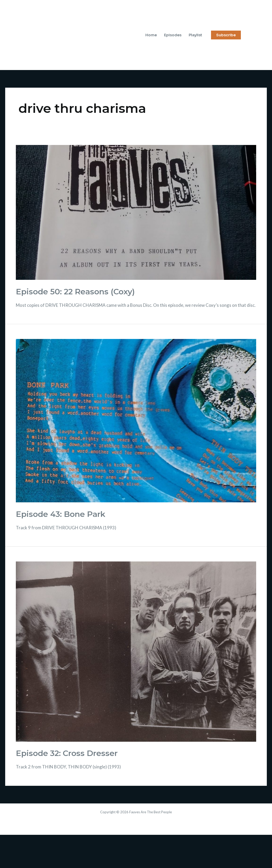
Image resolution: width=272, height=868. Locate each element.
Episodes (173, 35)
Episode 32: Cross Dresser (67, 753)
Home (151, 35)
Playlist (195, 35)
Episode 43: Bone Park (61, 514)
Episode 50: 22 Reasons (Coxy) (75, 292)
